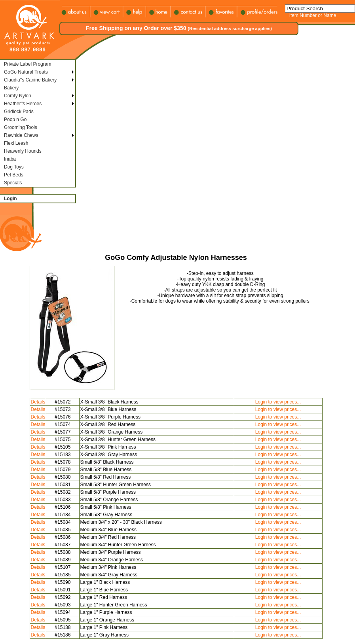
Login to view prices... (278, 402)
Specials (13, 183)
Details (38, 402)
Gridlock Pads (19, 112)
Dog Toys (14, 167)
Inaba (10, 159)
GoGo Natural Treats (26, 72)
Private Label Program (28, 64)
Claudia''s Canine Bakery (30, 80)
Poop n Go (15, 119)
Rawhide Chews (21, 135)
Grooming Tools (21, 127)
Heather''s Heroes (23, 104)
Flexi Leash (16, 143)
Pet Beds (14, 175)
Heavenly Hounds (23, 151)
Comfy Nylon (18, 96)
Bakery (11, 88)
